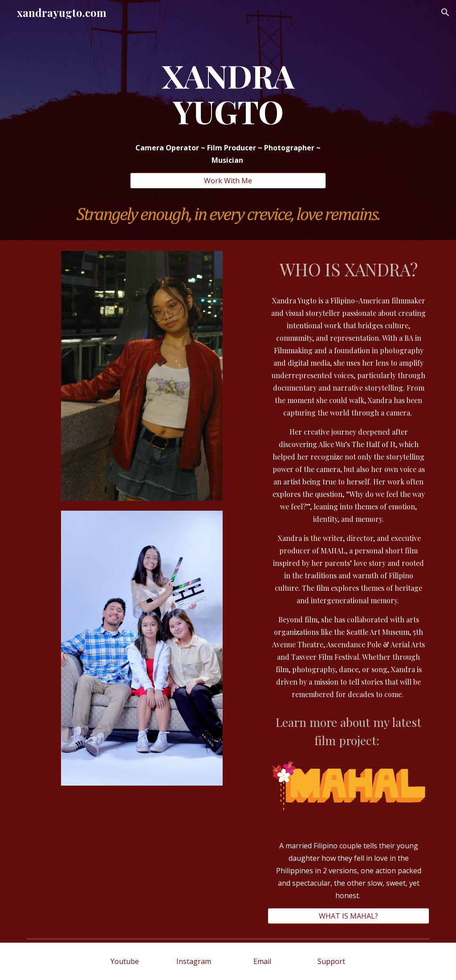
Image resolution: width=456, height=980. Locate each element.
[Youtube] (124, 961)
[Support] (331, 961)
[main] (228, 93)
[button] (445, 12)
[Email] (263, 961)
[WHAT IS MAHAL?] (348, 916)
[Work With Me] (228, 181)
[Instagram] (193, 961)
